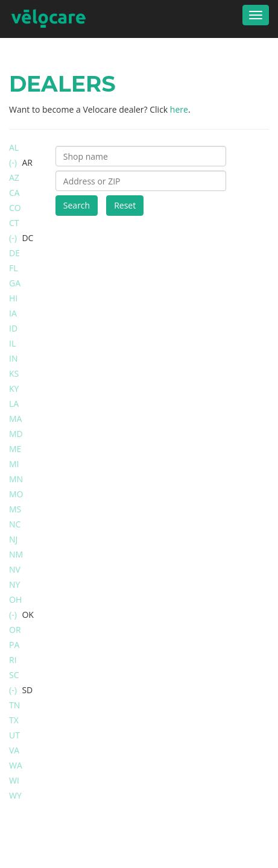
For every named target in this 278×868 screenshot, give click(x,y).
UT (14, 735)
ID (13, 328)
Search (77, 205)
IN (13, 358)
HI (13, 298)
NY (14, 584)
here (179, 109)
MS (15, 509)
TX (14, 720)
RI (13, 660)
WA (16, 765)
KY (14, 388)
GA (15, 283)
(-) (14, 162)
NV (15, 569)
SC (14, 675)
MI (14, 464)
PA (14, 645)
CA (14, 193)
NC (15, 524)
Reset (125, 205)
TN (14, 705)
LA (14, 404)
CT (14, 223)
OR (15, 630)
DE (14, 253)
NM (16, 554)
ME (15, 449)
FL (14, 268)
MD (16, 434)
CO (15, 208)
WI (14, 780)
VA (14, 750)
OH (15, 599)
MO (16, 494)
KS (14, 373)
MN (16, 479)
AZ (14, 178)
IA (13, 313)
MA (15, 419)
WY (15, 795)
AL (14, 147)
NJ (13, 539)
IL (12, 343)
